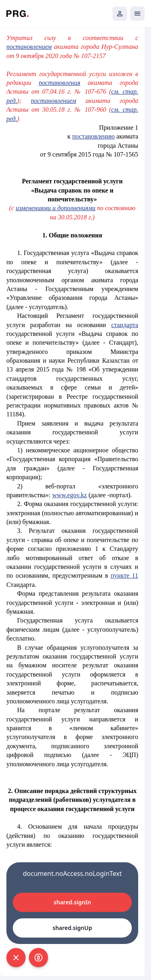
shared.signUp (72, 928)
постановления (60, 83)
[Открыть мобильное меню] (137, 14)
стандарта (125, 325)
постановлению (93, 136)
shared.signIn (72, 902)
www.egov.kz (69, 495)
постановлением (53, 101)
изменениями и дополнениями (55, 208)
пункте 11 (124, 575)
